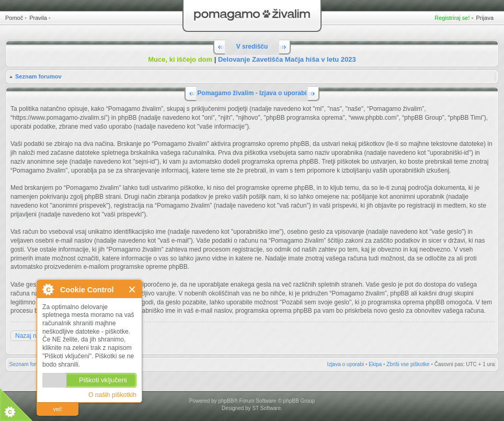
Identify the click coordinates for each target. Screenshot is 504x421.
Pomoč (14, 18)
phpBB (226, 401)
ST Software (266, 408)
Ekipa (375, 364)
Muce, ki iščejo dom (180, 59)
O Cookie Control (48, 289)
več (57, 409)
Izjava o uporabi (346, 364)
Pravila (38, 18)
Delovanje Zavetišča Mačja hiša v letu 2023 (287, 59)
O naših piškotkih (112, 395)
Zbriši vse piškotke (408, 364)
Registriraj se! (452, 18)
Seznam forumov (38, 76)
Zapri (133, 289)
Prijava (485, 18)
